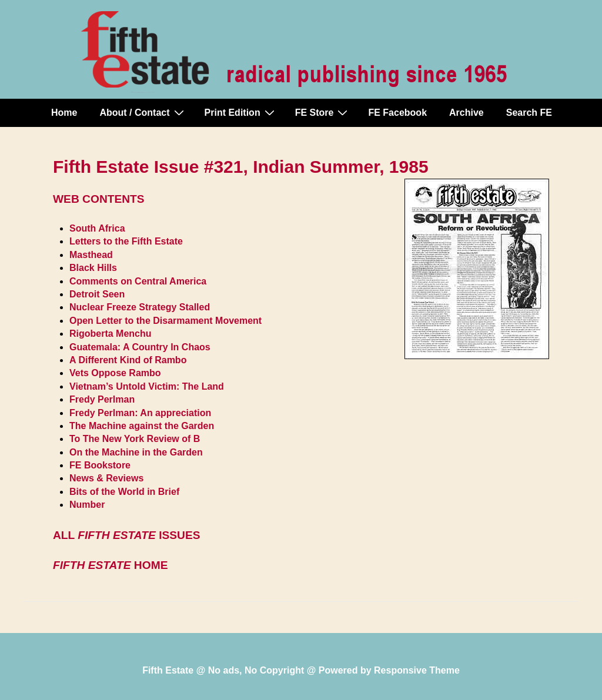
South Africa (97, 228)
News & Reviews (106, 478)
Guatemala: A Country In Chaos (140, 347)
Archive (466, 113)
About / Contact (143, 112)
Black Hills (93, 268)
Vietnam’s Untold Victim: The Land (147, 386)
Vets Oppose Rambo (115, 373)
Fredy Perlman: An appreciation (140, 413)
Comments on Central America (138, 281)
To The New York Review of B (135, 439)
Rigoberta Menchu (111, 334)
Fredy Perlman (102, 399)
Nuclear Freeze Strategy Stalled (140, 307)
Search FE (529, 113)
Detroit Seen (97, 294)
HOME (110, 565)
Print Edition (241, 112)
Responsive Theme (417, 670)
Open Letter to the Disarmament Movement (165, 321)
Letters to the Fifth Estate (126, 241)
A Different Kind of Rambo (128, 360)
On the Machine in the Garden (136, 452)
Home (64, 113)
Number (87, 505)
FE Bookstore (100, 465)
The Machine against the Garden (142, 426)
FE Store (323, 112)
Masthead (91, 255)
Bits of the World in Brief (124, 492)
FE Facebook (397, 113)
